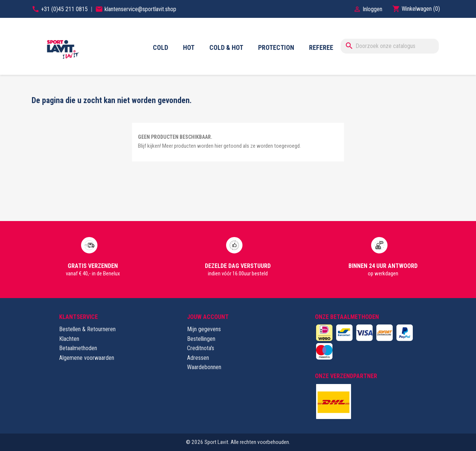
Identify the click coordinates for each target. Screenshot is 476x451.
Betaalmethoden (78, 348)
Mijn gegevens (204, 329)
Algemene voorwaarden (87, 358)
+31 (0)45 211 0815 (65, 9)
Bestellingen (201, 339)
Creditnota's (201, 348)
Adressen (198, 358)
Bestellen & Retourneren (87, 329)
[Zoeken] (390, 46)
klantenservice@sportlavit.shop (140, 9)
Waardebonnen (204, 367)
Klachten (69, 339)
